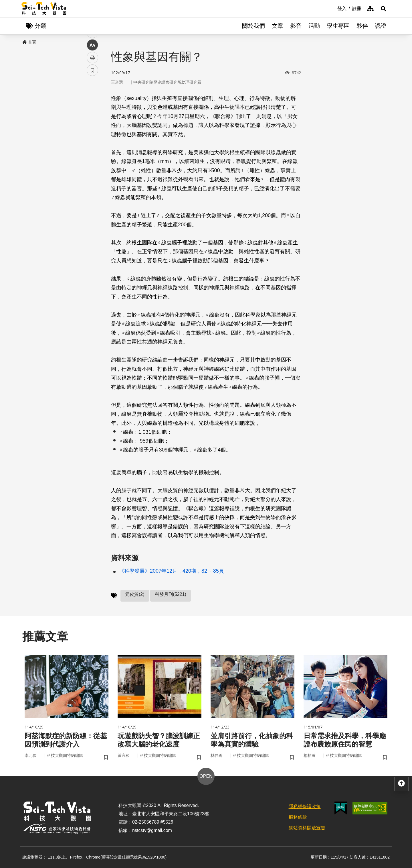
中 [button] (92, 147)
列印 (92, 160)
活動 (314, 26)
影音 (296, 26)
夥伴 (362, 26)
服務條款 (298, 817)
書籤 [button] (92, 172)
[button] (383, 9)
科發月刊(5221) (171, 594)
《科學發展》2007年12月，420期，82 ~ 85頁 (172, 571)
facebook (93, 110)
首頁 (29, 42)
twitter (93, 122)
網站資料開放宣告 (307, 828)
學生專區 (338, 26)
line (91, 135)
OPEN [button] (206, 776)
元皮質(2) (135, 594)
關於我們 (253, 26)
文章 (278, 26)
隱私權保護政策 (305, 807)
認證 (381, 26)
